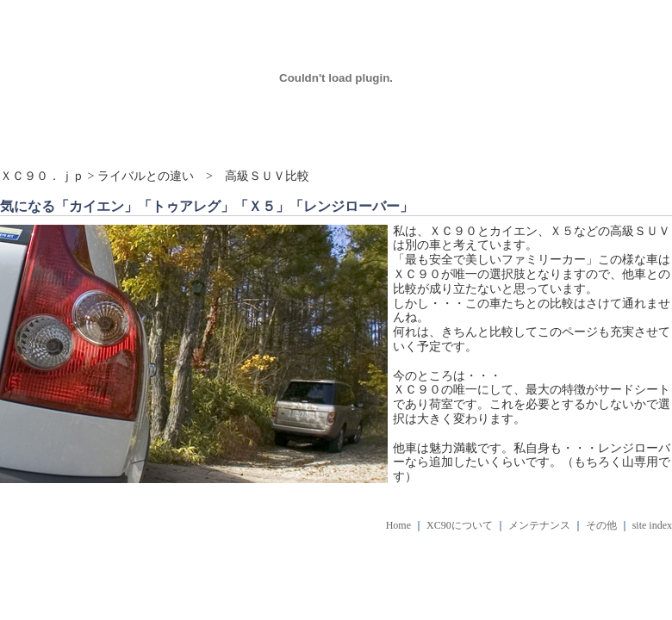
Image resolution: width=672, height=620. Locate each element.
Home (398, 525)
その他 (601, 525)
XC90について (460, 525)
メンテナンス (539, 525)
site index (652, 525)
